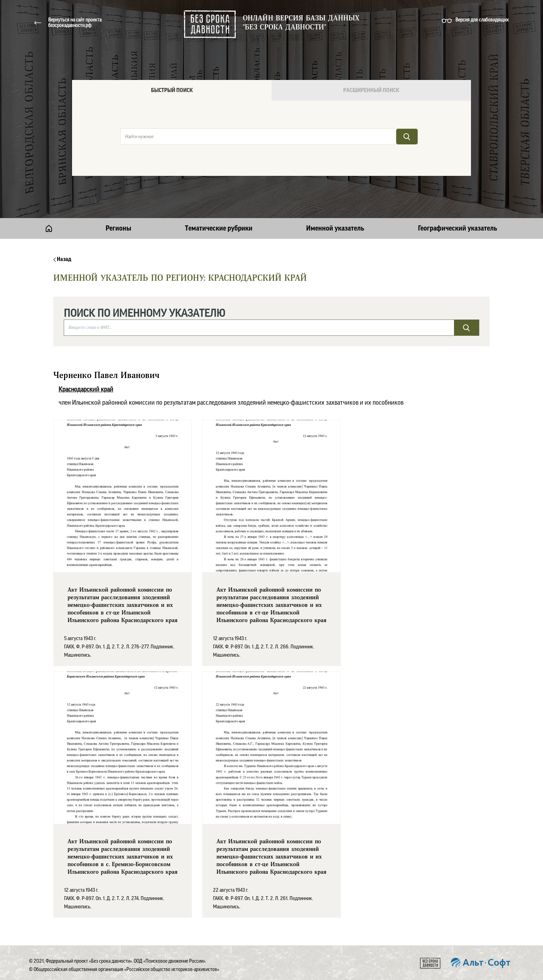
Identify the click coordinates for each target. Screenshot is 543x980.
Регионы (118, 228)
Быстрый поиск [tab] (172, 90)
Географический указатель (458, 228)
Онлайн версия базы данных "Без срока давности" (301, 23)
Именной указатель (335, 228)
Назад (62, 259)
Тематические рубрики (219, 228)
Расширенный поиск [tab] (371, 90)
